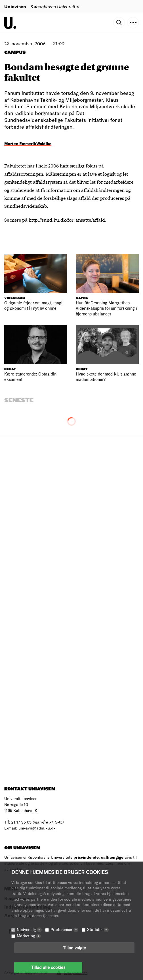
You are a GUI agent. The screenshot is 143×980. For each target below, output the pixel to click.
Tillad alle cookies (48, 967)
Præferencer (64, 929)
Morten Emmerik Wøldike (28, 144)
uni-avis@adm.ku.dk (37, 828)
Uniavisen (15, 6)
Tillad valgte (74, 948)
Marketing (29, 936)
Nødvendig (29, 929)
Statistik (98, 929)
